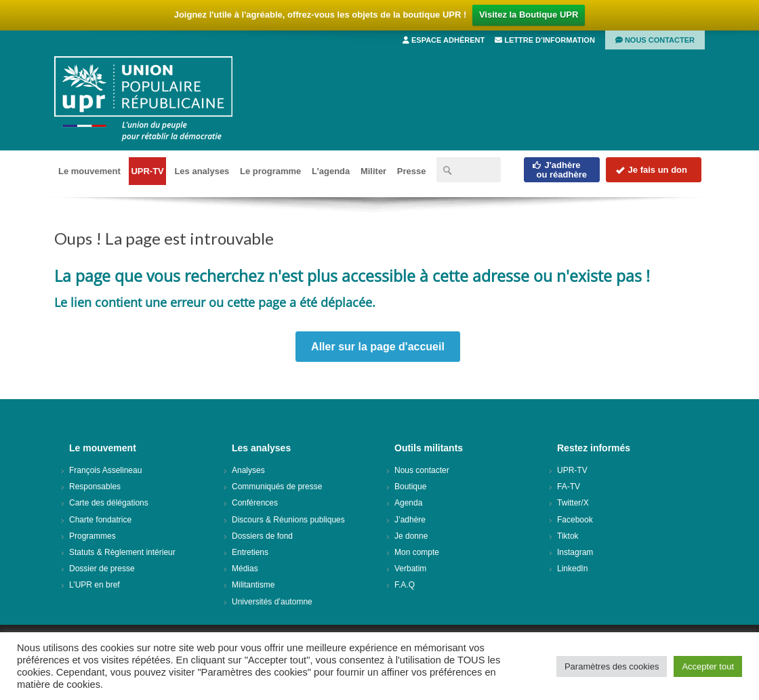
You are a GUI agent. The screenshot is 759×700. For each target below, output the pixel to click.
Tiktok (568, 536)
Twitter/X (573, 503)
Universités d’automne (272, 602)
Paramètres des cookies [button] (612, 666)
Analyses (248, 470)
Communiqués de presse (277, 487)
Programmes (93, 536)
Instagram (575, 552)
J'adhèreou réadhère (559, 170)
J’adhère (410, 520)
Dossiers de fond (262, 536)
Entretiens (250, 552)
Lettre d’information (545, 40)
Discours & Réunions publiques (288, 520)
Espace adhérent (444, 40)
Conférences (255, 503)
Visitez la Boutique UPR (529, 15)
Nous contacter (655, 40)
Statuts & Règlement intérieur (122, 552)
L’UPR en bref (95, 585)
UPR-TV (147, 171)
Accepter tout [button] (708, 666)
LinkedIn (572, 569)
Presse (412, 171)
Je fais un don (651, 170)
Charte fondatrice (100, 520)
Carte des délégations (109, 503)
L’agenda (331, 171)
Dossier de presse (102, 569)
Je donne (411, 536)
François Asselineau (105, 470)
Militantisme (253, 585)
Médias (245, 569)
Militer (373, 171)
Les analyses (202, 171)
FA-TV (569, 487)
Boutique (410, 487)
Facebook (575, 520)
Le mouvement (89, 171)
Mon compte (417, 552)
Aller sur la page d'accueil (378, 347)
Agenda (408, 503)
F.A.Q (405, 585)
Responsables (95, 487)
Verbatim (410, 569)
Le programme (270, 171)
